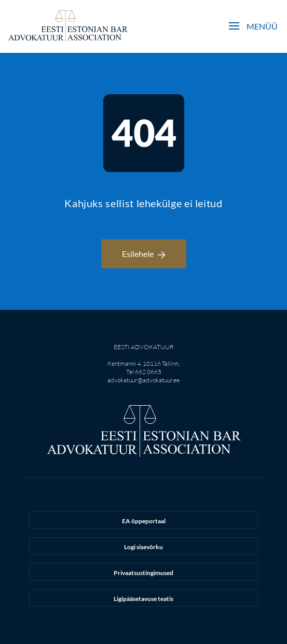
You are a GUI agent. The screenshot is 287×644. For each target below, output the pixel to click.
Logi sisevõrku (143, 547)
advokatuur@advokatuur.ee (143, 380)
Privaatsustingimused (143, 573)
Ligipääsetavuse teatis (143, 599)
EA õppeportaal (144, 521)
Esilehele (144, 254)
